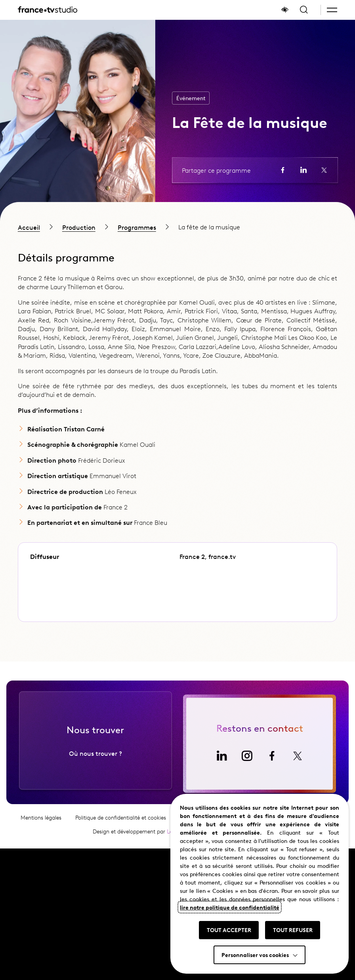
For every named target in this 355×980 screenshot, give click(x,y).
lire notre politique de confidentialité (230, 907)
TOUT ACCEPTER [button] (229, 930)
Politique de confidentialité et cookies (121, 838)
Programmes (137, 227)
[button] (332, 10)
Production (79, 227)
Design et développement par (142, 852)
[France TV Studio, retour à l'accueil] (48, 10)
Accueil (29, 227)
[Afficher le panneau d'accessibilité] (285, 10)
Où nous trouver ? (95, 774)
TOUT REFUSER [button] (293, 930)
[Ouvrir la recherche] (304, 10)
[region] (177, 227)
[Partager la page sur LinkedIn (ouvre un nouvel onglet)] (303, 170)
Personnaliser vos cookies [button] (255, 955)
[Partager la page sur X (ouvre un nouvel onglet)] (324, 170)
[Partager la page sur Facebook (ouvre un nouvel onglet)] (283, 170)
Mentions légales (41, 838)
